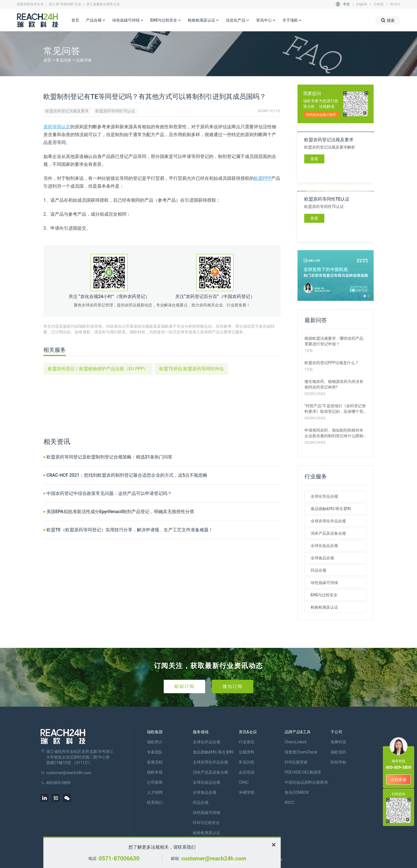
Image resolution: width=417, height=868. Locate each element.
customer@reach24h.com (214, 858)
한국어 (395, 4)
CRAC (244, 782)
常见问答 (64, 60)
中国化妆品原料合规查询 (306, 782)
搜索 (388, 20)
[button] (365, 296)
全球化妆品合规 (324, 546)
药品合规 (318, 570)
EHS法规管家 (296, 762)
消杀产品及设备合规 (328, 533)
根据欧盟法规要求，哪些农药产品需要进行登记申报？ (334, 341)
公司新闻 (155, 782)
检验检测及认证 (203, 20)
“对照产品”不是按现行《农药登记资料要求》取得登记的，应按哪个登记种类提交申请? (335, 409)
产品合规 (96, 20)
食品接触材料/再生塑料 (331, 509)
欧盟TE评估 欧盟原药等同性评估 (192, 369)
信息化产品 (238, 20)
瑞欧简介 (155, 742)
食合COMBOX (297, 792)
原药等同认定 (57, 127)
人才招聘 (155, 792)
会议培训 (247, 772)
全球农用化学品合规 (328, 521)
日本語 (379, 4)
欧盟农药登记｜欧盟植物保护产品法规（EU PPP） (98, 369)
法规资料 (247, 752)
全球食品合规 (322, 558)
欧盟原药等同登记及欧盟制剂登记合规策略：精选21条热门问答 (109, 457)
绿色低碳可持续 (128, 20)
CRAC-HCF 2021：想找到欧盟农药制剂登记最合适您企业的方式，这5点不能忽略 (127, 475)
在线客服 (399, 779)
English (362, 4)
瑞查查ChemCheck (301, 752)
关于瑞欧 (292, 20)
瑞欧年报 (155, 772)
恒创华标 (338, 762)
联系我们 (155, 802)
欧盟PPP (263, 178)
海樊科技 (338, 742)
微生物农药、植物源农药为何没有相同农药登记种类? (334, 384)
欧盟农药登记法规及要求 (67, 111)
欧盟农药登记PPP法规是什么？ (332, 363)
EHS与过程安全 (166, 20)
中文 (346, 4)
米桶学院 (247, 792)
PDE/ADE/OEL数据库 (303, 772)
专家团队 (155, 752)
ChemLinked (295, 742)
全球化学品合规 (324, 496)
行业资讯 (247, 742)
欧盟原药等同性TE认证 (115, 111)
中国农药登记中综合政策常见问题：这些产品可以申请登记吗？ (109, 493)
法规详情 (84, 60)
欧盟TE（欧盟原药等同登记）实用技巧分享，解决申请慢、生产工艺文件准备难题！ (130, 530)
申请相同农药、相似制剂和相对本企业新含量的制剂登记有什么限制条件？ (334, 433)
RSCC (290, 802)
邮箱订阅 (184, 686)
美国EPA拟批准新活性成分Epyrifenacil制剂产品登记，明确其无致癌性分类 (120, 512)
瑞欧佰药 (338, 752)
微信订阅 (233, 686)
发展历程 (155, 762)
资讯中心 (266, 20)
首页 (75, 20)
